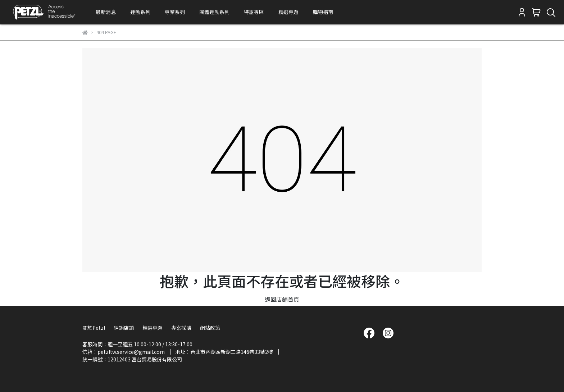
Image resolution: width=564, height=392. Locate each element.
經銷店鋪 (124, 328)
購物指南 (323, 12)
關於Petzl (94, 328)
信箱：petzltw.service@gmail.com (124, 352)
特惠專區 (254, 12)
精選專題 (288, 12)
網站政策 (210, 328)
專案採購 (181, 328)
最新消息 (106, 12)
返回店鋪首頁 (282, 299)
